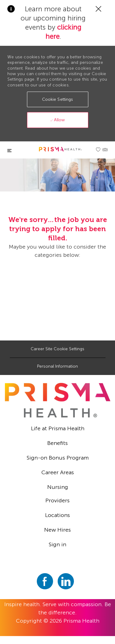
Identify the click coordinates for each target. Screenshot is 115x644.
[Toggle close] (10, 151)
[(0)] (102, 150)
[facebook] (45, 581)
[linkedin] (66, 581)
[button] (58, 99)
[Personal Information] (57, 366)
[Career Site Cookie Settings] (57, 349)
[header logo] (60, 149)
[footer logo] (58, 400)
